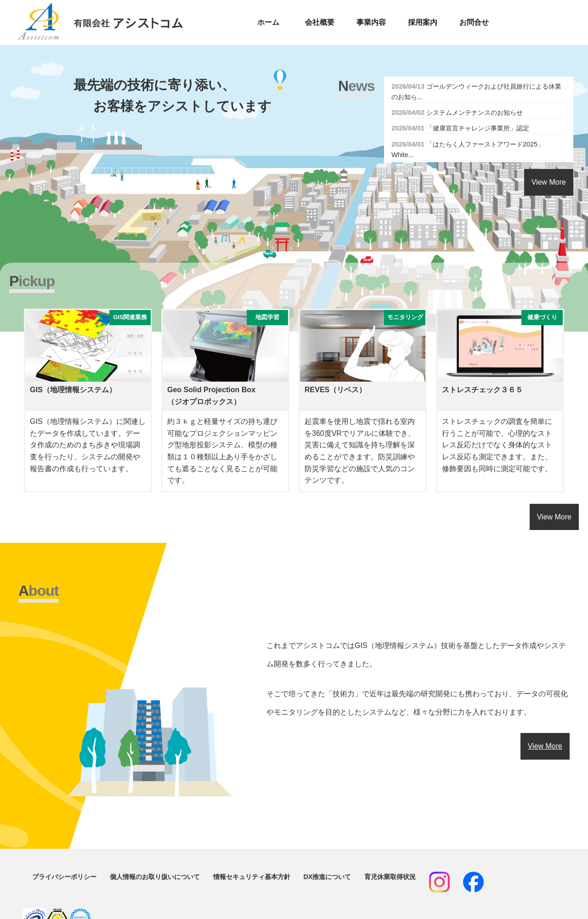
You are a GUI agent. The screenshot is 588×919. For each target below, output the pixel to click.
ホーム (268, 22)
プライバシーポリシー (64, 877)
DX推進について (327, 877)
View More (549, 182)
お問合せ (474, 22)
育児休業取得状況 (390, 877)
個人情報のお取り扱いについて (155, 877)
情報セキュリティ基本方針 (252, 877)
